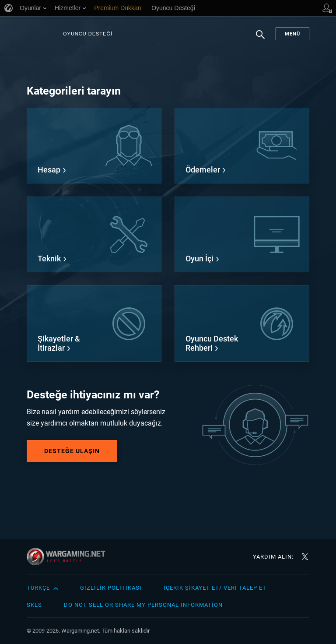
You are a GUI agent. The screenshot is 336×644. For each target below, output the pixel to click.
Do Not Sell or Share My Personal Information (143, 605)
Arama (260, 39)
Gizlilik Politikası (111, 588)
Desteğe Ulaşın (72, 451)
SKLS (34, 605)
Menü (292, 34)
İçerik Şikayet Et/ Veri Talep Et (215, 588)
